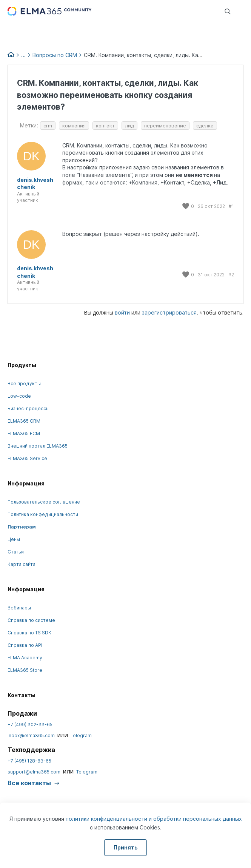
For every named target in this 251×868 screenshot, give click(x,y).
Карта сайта (22, 564)
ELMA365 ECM (24, 433)
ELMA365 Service (27, 458)
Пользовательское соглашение (44, 502)
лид (129, 126)
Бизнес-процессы (28, 408)
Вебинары (19, 608)
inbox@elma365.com (31, 735)
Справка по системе (31, 620)
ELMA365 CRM (24, 421)
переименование (165, 126)
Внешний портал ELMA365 (38, 446)
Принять (126, 847)
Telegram (81, 735)
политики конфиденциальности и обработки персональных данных (154, 819)
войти (122, 312)
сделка (205, 126)
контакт (105, 126)
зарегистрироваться (169, 312)
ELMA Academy (25, 658)
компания (74, 126)
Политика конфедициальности (43, 514)
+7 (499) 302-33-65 (30, 725)
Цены (14, 539)
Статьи (16, 552)
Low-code (19, 396)
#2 (231, 275)
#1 (231, 206)
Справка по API (25, 645)
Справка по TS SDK (29, 633)
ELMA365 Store (25, 670)
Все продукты (24, 384)
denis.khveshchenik (35, 184)
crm (48, 126)
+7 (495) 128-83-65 (29, 761)
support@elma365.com (34, 772)
